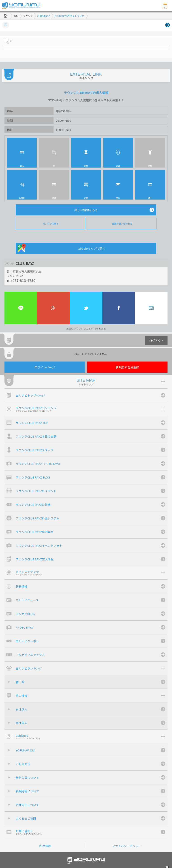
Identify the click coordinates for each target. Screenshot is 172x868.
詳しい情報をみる (86, 210)
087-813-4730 (24, 280)
